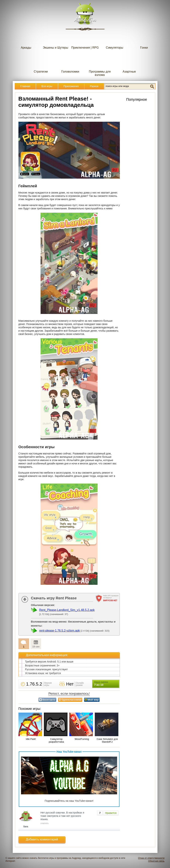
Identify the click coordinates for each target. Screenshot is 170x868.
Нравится (111, 813)
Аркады (26, 40)
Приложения (71, 86)
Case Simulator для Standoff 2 (107, 740)
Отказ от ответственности (151, 858)
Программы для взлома (100, 66)
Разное (94, 86)
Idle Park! (31, 739)
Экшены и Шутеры (55, 40)
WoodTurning (82, 739)
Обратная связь (156, 861)
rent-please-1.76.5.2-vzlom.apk (60, 631)
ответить (45, 823)
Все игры (47, 86)
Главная (25, 86)
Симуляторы (115, 40)
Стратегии (41, 64)
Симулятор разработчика (56, 740)
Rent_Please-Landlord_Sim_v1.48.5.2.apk (67, 610)
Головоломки (70, 64)
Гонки (144, 40)
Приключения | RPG (85, 40)
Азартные (129, 64)
